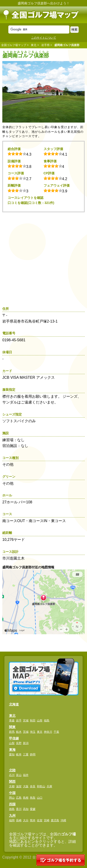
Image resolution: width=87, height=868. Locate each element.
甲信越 (14, 738)
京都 (12, 786)
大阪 (26, 786)
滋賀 (19, 786)
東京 (40, 732)
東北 (34, 45)
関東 (12, 727)
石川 (12, 775)
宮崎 (47, 820)
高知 (26, 809)
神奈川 (48, 732)
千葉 (56, 732)
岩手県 (45, 45)
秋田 (33, 720)
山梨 (12, 743)
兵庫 (49, 786)
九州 (12, 816)
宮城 (26, 720)
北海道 (14, 704)
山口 (40, 798)
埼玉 (33, 732)
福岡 (12, 820)
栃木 (19, 732)
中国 (12, 793)
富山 (19, 775)
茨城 (26, 732)
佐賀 (40, 820)
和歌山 (41, 786)
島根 (26, 798)
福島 (47, 720)
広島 (19, 798)
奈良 (33, 786)
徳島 (12, 809)
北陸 (12, 770)
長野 (19, 743)
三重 (26, 754)
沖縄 (63, 820)
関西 (12, 782)
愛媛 (33, 809)
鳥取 (33, 798)
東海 (12, 750)
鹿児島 (55, 820)
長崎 (19, 820)
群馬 (12, 732)
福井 (26, 775)
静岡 (33, 754)
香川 (19, 809)
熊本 (33, 820)
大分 (26, 820)
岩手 (19, 720)
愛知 (12, 754)
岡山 (12, 798)
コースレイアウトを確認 (26, 198)
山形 (40, 720)
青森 (12, 720)
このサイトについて (44, 38)
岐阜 (19, 754)
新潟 (26, 743)
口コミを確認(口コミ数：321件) (31, 203)
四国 (12, 804)
